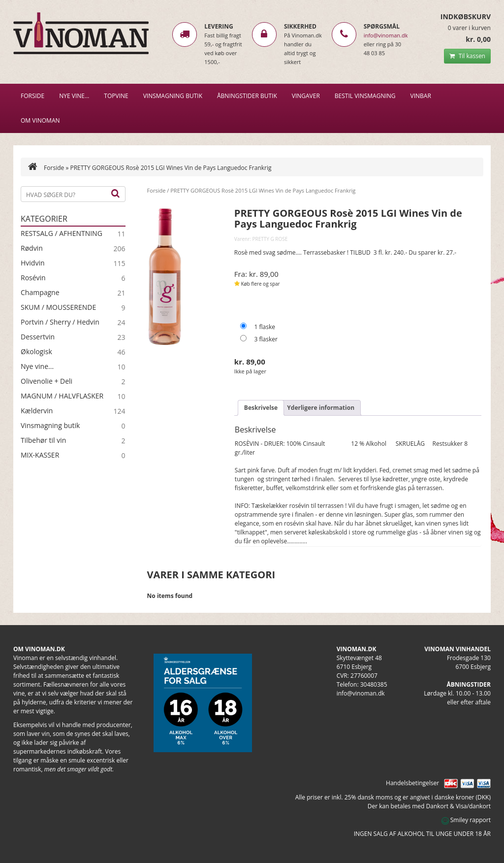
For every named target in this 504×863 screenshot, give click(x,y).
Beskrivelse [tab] (261, 408)
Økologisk (36, 352)
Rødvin (32, 248)
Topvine (116, 96)
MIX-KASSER (40, 455)
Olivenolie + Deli (47, 381)
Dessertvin (38, 337)
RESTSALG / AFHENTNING (62, 233)
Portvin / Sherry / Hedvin (60, 322)
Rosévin (33, 278)
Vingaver (306, 96)
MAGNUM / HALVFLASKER (62, 396)
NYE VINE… (74, 96)
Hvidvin (33, 263)
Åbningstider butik (247, 96)
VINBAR (421, 96)
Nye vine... (37, 366)
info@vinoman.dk (386, 35)
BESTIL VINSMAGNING (365, 96)
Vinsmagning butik (50, 426)
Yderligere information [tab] (321, 408)
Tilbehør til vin (43, 440)
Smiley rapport (466, 820)
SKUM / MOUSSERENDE (58, 307)
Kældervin (37, 411)
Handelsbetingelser (412, 783)
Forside (32, 96)
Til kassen (467, 56)
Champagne (40, 293)
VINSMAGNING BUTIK (173, 96)
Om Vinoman (40, 120)
